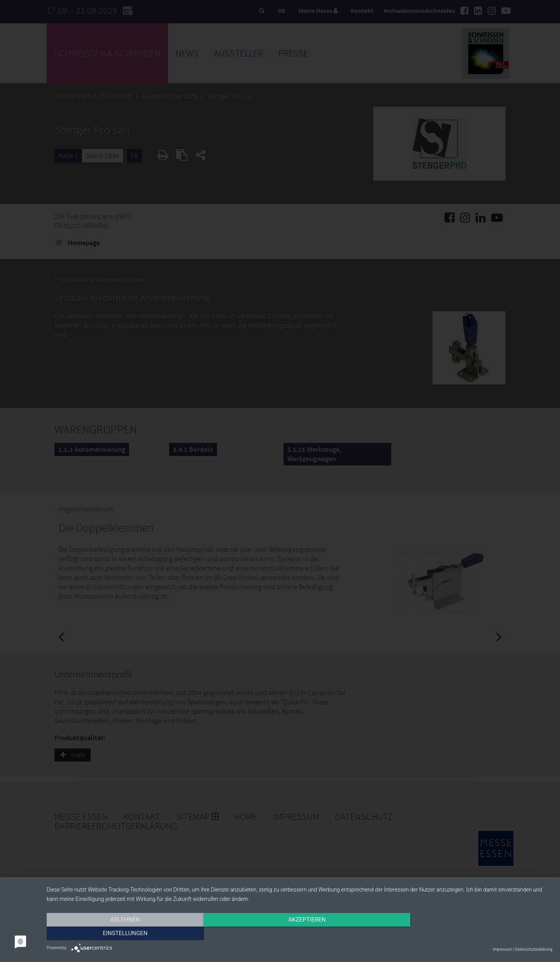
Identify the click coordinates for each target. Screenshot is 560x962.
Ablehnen (122, 934)
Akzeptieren (299, 934)
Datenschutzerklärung (534, 949)
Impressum (502, 949)
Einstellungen (476, 934)
